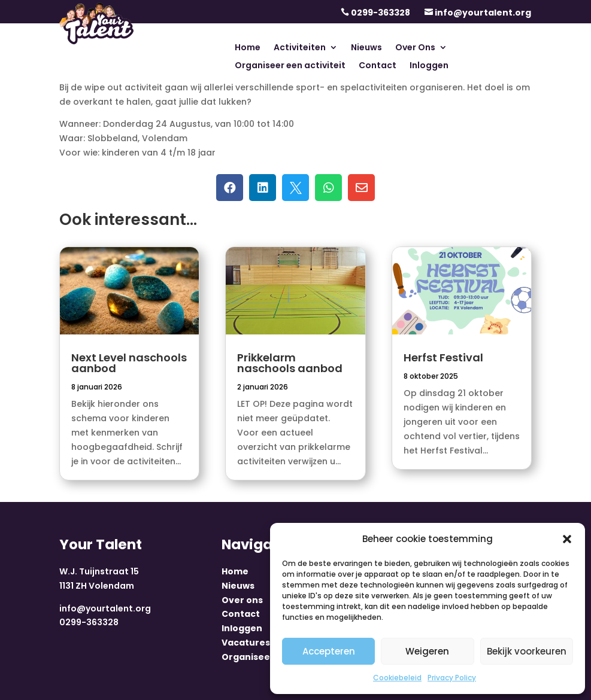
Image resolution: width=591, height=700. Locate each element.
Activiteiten (300, 48)
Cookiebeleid (397, 678)
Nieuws (366, 48)
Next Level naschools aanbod (129, 363)
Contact (378, 66)
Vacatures (246, 643)
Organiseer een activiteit (290, 66)
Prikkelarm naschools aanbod (290, 363)
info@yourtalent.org (483, 13)
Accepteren (329, 651)
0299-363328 (381, 13)
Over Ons (415, 48)
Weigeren (427, 651)
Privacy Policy (452, 678)
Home (248, 48)
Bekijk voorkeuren (527, 651)
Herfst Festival (443, 357)
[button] (567, 539)
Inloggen (429, 66)
